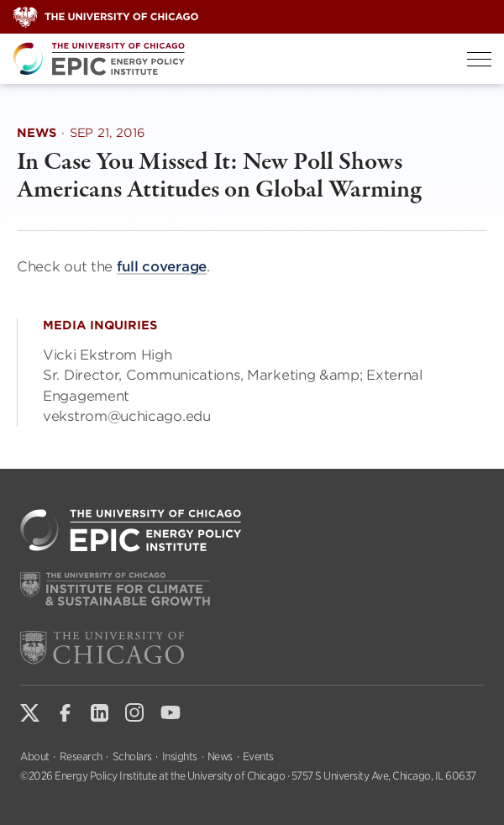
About (35, 757)
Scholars (132, 757)
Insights (180, 757)
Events (258, 757)
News (220, 757)
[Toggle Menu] (479, 59)
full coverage (162, 266)
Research (81, 757)
